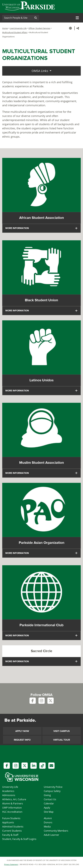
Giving (47, 795)
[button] (71, 28)
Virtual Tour (62, 740)
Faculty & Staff (10, 835)
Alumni (48, 818)
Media (47, 827)
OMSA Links (40, 71)
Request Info (22, 740)
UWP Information (12, 808)
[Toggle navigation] (77, 18)
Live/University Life (18, 28)
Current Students (12, 831)
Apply (47, 808)
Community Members (56, 831)
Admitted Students (13, 827)
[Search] (17, 18)
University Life (10, 787)
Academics (8, 791)
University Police (53, 787)
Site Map (49, 812)
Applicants (8, 822)
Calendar (49, 803)
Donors (48, 822)
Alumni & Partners (13, 803)
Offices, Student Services (39, 28)
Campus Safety (52, 791)
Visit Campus (62, 731)
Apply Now (22, 731)
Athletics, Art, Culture (14, 799)
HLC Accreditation (12, 812)
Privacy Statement (11, 864)
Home (5, 28)
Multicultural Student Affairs (15, 32)
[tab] (41, 228)
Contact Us (50, 799)
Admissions (9, 795)
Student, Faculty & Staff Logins (19, 839)
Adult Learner (51, 835)
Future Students (11, 818)
